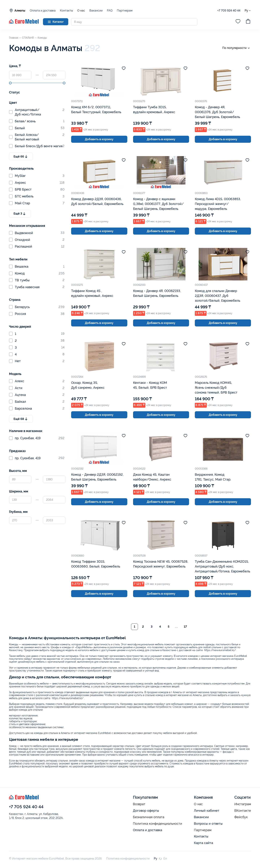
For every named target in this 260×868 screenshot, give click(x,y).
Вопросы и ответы (208, 824)
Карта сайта (203, 843)
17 (185, 627)
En (165, 859)
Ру (248, 11)
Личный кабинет (207, 811)
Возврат (139, 804)
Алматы (17, 10)
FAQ (110, 11)
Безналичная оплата (149, 817)
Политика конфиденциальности (158, 824)
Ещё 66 (21, 156)
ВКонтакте (243, 811)
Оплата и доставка (43, 11)
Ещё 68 (21, 419)
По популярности (237, 48)
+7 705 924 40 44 (229, 11)
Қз (160, 859)
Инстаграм (243, 804)
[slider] (10, 83)
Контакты (66, 11)
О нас (81, 11)
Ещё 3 (20, 214)
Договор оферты (146, 811)
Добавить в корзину (99, 139)
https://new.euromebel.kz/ (220, 650)
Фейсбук (241, 817)
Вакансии (96, 11)
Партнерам (125, 11)
